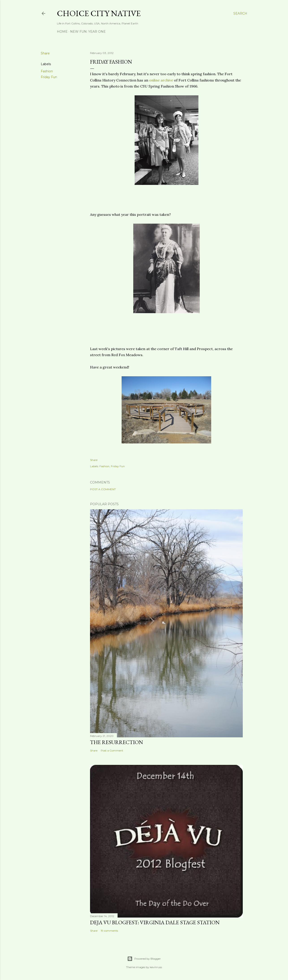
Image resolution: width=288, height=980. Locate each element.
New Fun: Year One (88, 32)
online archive (161, 80)
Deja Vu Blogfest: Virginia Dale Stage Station (155, 922)
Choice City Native (99, 13)
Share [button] (45, 53)
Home (62, 32)
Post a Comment (103, 489)
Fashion (47, 71)
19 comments (109, 931)
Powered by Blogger (144, 959)
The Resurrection (117, 742)
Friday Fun (49, 77)
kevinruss (156, 967)
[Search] (240, 13)
